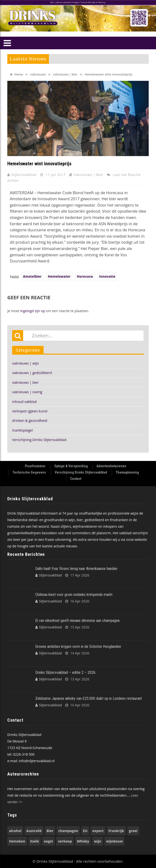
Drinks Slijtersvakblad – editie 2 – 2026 (65, 672)
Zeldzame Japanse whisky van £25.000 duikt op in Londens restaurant (89, 698)
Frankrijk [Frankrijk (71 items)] (116, 831)
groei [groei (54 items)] (133, 831)
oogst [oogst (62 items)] (48, 841)
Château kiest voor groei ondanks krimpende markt (74, 595)
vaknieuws (38, 74)
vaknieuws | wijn (26, 363)
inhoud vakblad (24, 402)
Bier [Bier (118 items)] (50, 831)
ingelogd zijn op (33, 311)
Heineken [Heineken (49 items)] (17, 841)
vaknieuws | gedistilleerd (32, 373)
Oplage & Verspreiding (71, 466)
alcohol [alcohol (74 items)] (15, 831)
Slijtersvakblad (24, 175)
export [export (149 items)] (98, 831)
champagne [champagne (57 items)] (68, 831)
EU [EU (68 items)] (85, 831)
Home (16, 74)
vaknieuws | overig (27, 392)
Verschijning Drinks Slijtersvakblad (39, 440)
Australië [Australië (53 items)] (34, 831)
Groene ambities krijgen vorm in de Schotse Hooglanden (78, 647)
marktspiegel (22, 430)
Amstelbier (32, 276)
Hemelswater (59, 276)
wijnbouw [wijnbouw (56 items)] (114, 841)
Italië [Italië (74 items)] (35, 841)
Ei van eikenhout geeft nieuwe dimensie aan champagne (78, 621)
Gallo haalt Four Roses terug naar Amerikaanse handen (76, 569)
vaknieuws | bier (65, 74)
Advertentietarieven (111, 466)
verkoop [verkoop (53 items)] (65, 841)
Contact (76, 479)
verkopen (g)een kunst (30, 411)
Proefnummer (35, 466)
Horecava (85, 276)
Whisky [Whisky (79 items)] (83, 841)
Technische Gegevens (29, 472)
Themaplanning (127, 472)
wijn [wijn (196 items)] (98, 841)
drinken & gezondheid (30, 421)
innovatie (107, 276)
